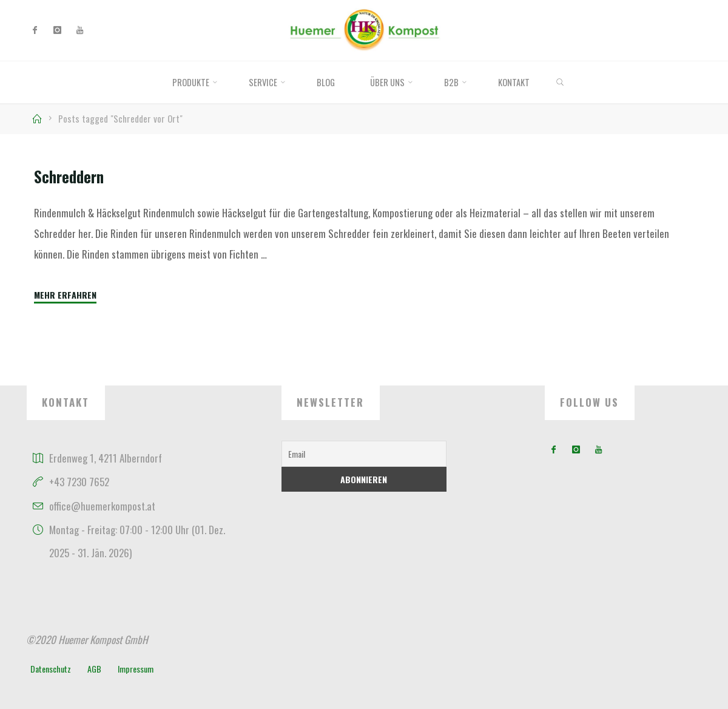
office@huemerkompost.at (102, 506)
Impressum (136, 669)
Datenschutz (51, 669)
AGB (94, 669)
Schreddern (69, 177)
